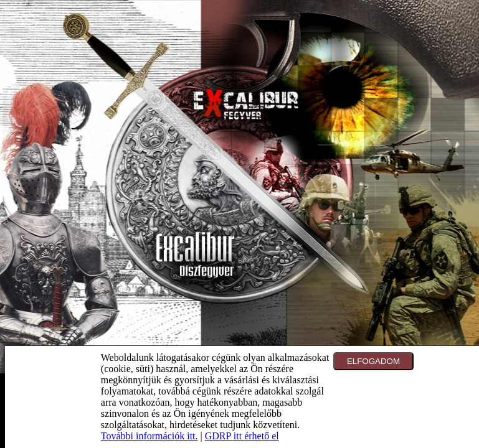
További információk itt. (149, 436)
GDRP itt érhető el (242, 436)
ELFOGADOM (373, 361)
